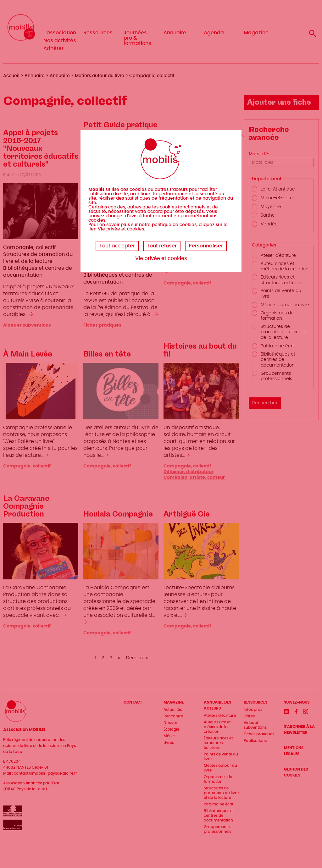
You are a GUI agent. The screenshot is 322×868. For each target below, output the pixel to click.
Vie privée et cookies (161, 258)
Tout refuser (162, 246)
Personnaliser (206, 246)
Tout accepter (117, 246)
